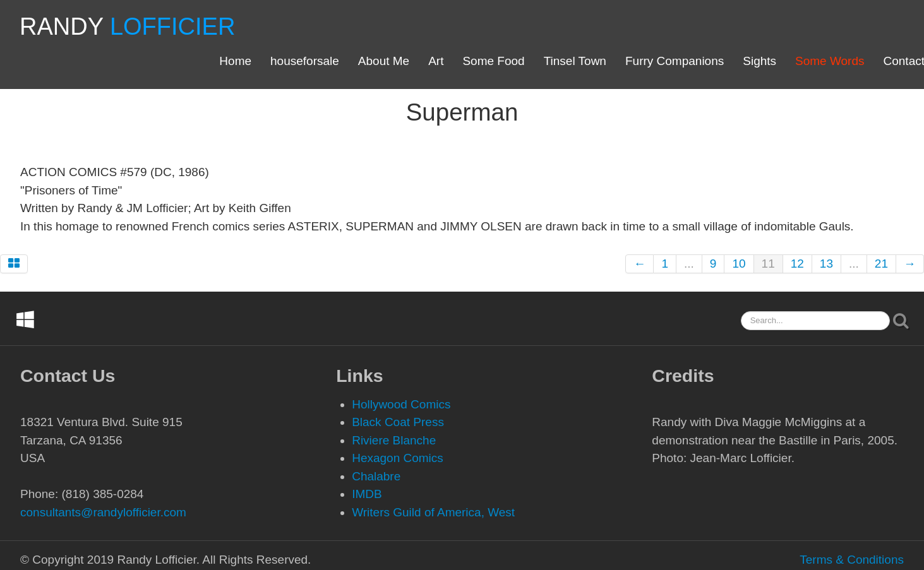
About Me (384, 61)
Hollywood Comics (401, 404)
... (689, 264)
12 (797, 264)
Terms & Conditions (852, 560)
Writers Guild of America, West (433, 512)
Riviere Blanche (394, 440)
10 (739, 264)
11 (768, 264)
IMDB (367, 494)
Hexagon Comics (398, 458)
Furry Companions (675, 61)
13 (826, 264)
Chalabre (376, 476)
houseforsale (305, 61)
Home (235, 61)
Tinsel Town (575, 61)
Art (436, 61)
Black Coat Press (398, 422)
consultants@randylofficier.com (103, 512)
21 (881, 264)
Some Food (493, 61)
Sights (759, 61)
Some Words (830, 61)
